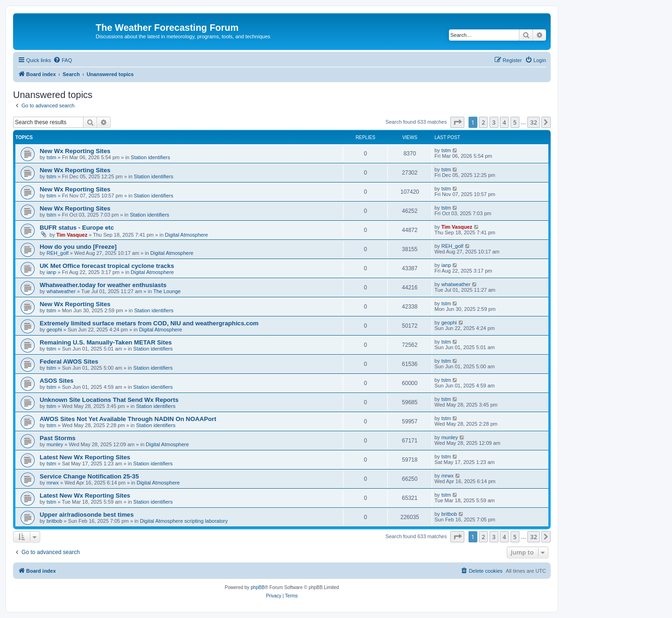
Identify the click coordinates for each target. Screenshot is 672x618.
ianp (52, 272)
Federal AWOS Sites (69, 362)
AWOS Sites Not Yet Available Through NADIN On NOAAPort (128, 419)
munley (55, 444)
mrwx (53, 483)
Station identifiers (150, 157)
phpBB (258, 587)
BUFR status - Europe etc (77, 228)
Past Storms (58, 438)
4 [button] (504, 122)
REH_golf (58, 253)
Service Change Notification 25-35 (89, 476)
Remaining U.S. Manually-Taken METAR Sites (106, 342)
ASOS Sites (57, 381)
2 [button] (483, 122)
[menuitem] (63, 60)
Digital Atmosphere (186, 235)
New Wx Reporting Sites (75, 151)
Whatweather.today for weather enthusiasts (103, 285)
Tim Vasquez (72, 235)
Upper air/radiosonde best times (87, 515)
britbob (55, 521)
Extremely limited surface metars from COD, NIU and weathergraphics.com (149, 323)
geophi (54, 330)
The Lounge (167, 291)
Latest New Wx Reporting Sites (85, 457)
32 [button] (534, 122)
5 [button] (515, 122)
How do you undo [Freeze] (78, 247)
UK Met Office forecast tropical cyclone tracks (107, 266)
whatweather (61, 291)
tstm (52, 157)
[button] (457, 122)
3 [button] (494, 122)
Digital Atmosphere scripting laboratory (184, 521)
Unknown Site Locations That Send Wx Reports (109, 400)
